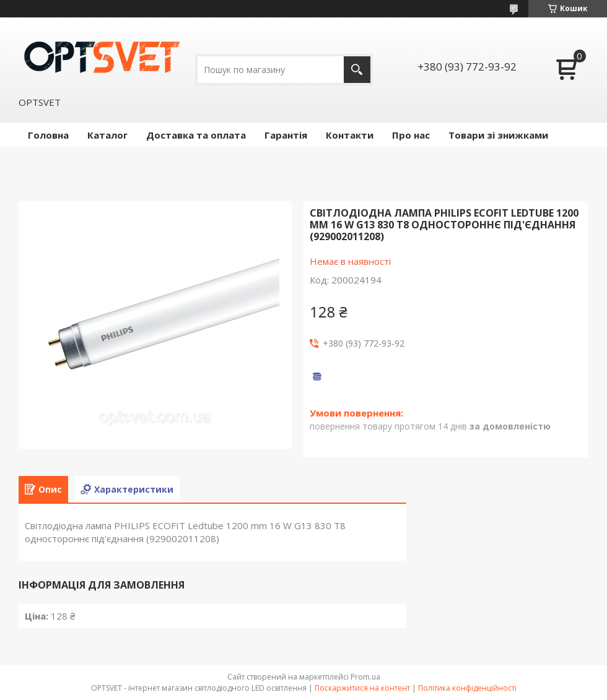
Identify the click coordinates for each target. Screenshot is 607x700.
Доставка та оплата (196, 135)
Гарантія (286, 135)
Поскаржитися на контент (362, 688)
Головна (48, 135)
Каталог (107, 135)
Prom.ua (365, 677)
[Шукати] (357, 70)
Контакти (350, 135)
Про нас (411, 135)
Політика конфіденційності (467, 688)
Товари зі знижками (498, 135)
